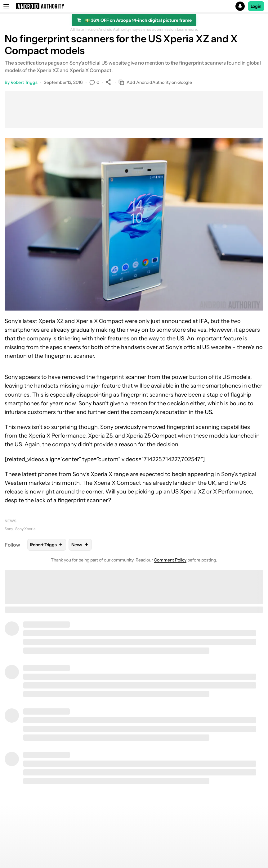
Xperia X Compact (100, 321)
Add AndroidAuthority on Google (155, 82)
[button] (134, 6)
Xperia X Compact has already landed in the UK (154, 483)
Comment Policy (170, 560)
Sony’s (13, 321)
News (11, 521)
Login (256, 6)
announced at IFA (185, 321)
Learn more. (188, 30)
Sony (9, 529)
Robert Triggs (24, 82)
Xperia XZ (51, 321)
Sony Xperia (25, 529)
